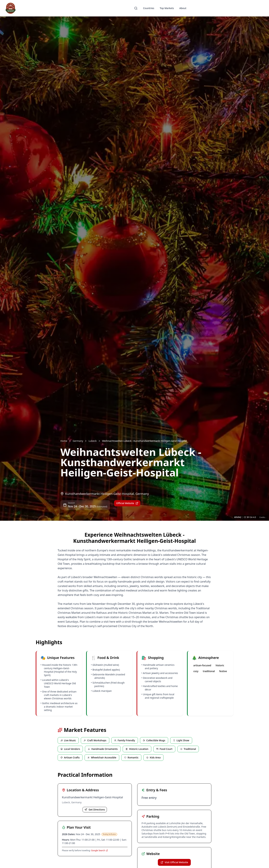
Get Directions (95, 810)
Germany (78, 441)
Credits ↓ (263, 517)
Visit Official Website (174, 862)
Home (64, 441)
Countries (149, 8)
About (183, 8)
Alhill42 (238, 517)
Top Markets (167, 8)
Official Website (127, 503)
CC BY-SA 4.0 (250, 517)
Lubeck (93, 441)
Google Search (100, 851)
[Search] (136, 8)
